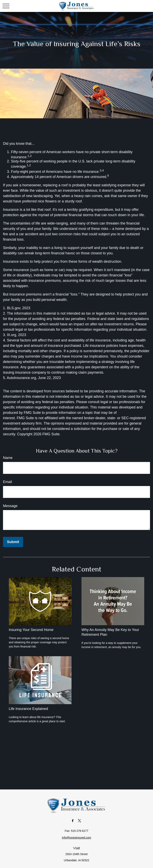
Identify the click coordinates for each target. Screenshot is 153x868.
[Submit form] (13, 542)
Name (8, 458)
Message (10, 506)
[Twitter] (80, 821)
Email (7, 482)
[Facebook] (73, 821)
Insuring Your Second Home (31, 630)
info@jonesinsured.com (77, 838)
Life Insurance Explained (28, 709)
